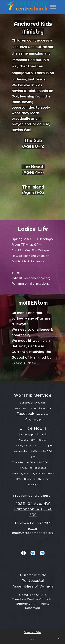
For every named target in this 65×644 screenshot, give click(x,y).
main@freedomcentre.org (33, 548)
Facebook (25, 428)
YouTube (33, 434)
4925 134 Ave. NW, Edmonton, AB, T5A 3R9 (33, 524)
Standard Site (32, 387)
